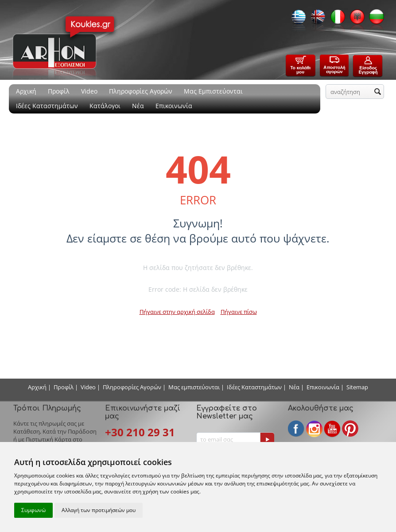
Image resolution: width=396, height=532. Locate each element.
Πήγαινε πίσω (239, 312)
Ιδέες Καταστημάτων (47, 106)
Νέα (138, 106)
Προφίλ (59, 91)
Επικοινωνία (174, 106)
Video (89, 91)
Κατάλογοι (105, 106)
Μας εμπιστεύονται (194, 387)
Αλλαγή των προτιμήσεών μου (99, 510)
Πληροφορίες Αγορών (141, 91)
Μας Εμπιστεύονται (213, 91)
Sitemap (357, 387)
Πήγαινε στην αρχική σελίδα (177, 312)
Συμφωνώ (33, 510)
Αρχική (26, 91)
